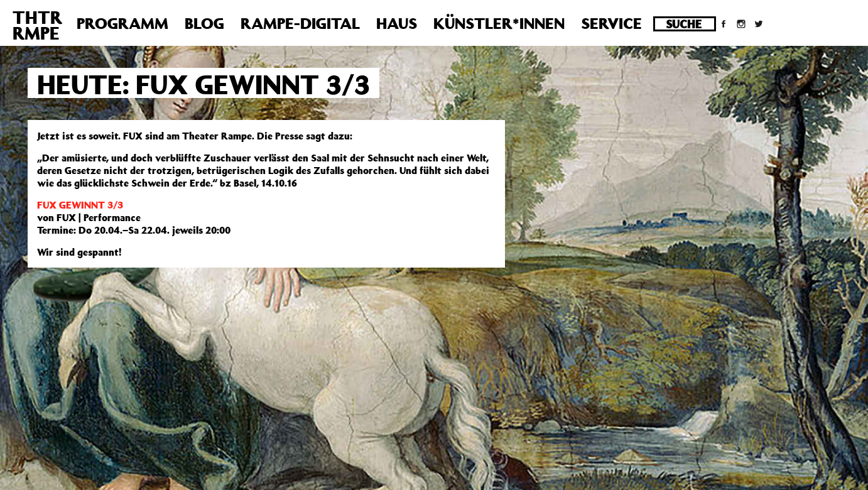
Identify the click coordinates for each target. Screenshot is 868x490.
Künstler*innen (499, 23)
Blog (204, 23)
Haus (397, 23)
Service (611, 23)
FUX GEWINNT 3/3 (80, 205)
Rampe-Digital (300, 23)
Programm (122, 23)
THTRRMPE (37, 25)
